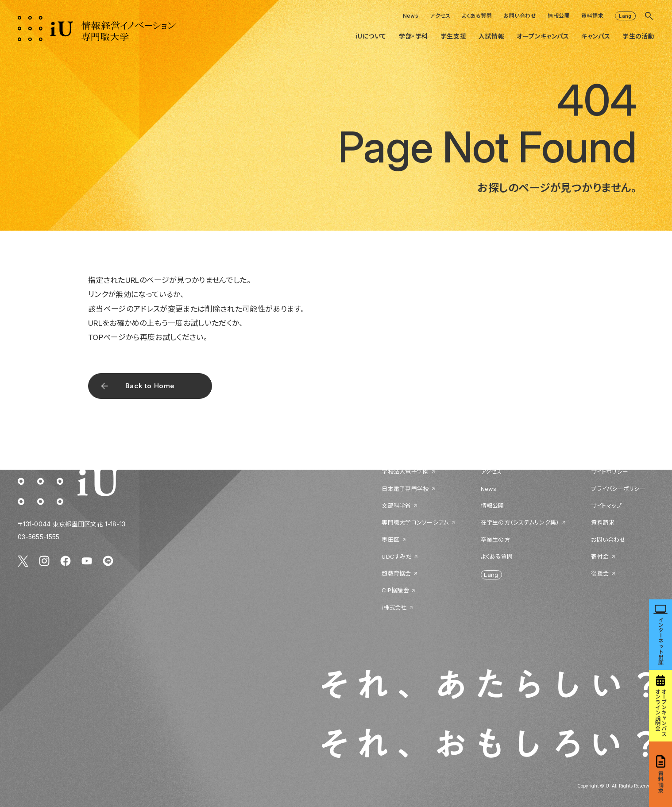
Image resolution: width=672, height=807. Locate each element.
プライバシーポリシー (618, 489)
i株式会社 (394, 607)
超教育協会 (396, 573)
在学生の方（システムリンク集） (520, 522)
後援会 (600, 573)
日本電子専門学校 (405, 489)
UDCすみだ (397, 556)
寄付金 (600, 556)
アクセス (440, 16)
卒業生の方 (495, 540)
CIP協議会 (395, 590)
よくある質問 (477, 16)
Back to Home (150, 386)
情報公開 (559, 16)
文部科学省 (396, 506)
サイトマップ (606, 506)
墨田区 (390, 540)
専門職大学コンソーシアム (415, 522)
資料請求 (592, 16)
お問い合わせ (520, 16)
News (411, 16)
